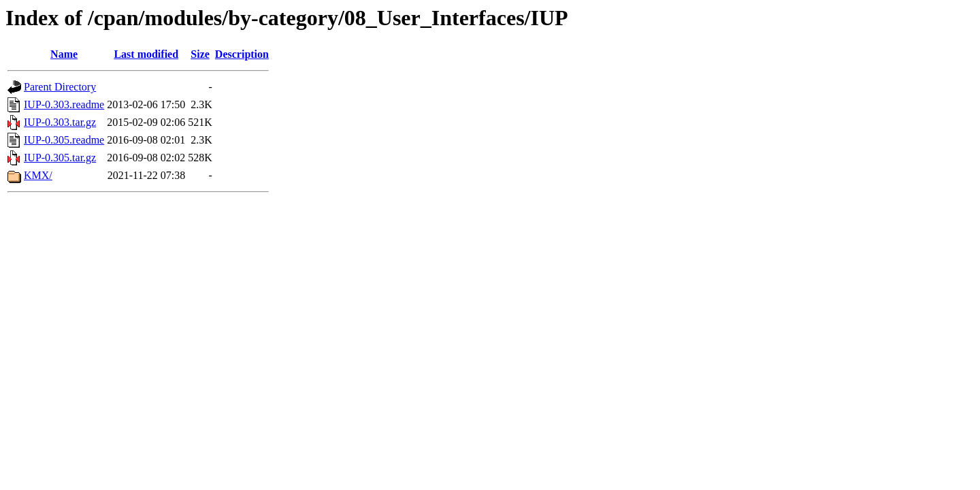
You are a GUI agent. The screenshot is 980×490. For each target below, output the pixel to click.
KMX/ (38, 175)
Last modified (146, 54)
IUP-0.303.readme (64, 104)
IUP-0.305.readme (64, 140)
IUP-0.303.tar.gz (60, 122)
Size (200, 54)
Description (242, 54)
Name (64, 54)
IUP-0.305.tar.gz (60, 158)
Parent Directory (60, 87)
